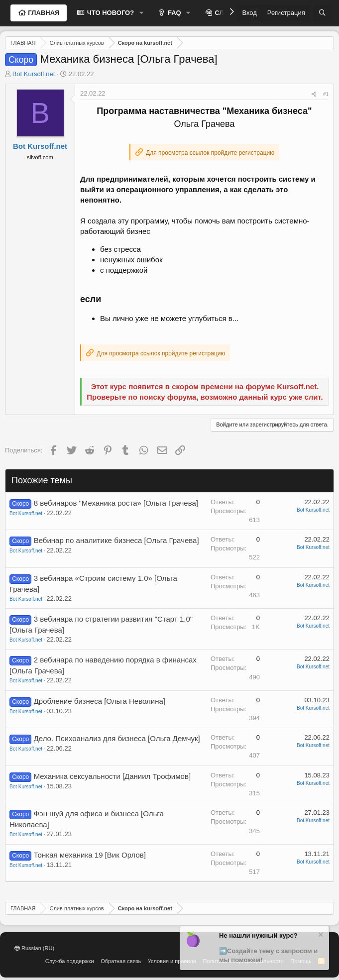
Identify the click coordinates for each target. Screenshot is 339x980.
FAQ (173, 13)
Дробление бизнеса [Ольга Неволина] (100, 701)
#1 (326, 94)
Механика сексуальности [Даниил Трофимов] (112, 776)
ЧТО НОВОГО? (110, 13)
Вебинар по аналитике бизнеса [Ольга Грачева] (116, 540)
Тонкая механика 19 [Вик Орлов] (90, 855)
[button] (141, 13)
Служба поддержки (70, 961)
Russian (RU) (34, 948)
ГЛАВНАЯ (43, 13)
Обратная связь (121, 961)
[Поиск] (322, 13)
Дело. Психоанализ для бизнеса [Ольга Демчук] (117, 738)
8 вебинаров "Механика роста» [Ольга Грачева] (116, 503)
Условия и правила (172, 961)
